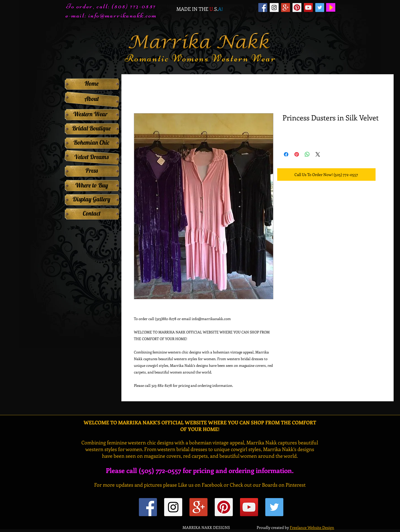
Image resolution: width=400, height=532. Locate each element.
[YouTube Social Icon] (308, 8)
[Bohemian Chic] (92, 142)
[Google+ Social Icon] (286, 8)
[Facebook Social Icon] (263, 8)
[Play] (331, 7)
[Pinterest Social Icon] (297, 8)
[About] (92, 99)
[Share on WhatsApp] (307, 154)
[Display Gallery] (92, 199)
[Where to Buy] (92, 185)
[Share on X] (318, 154)
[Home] (92, 83)
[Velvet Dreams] (92, 157)
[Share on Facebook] (286, 154)
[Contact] (92, 213)
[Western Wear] (90, 114)
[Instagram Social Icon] (274, 8)
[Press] (92, 170)
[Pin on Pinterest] (297, 154)
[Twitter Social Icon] (320, 8)
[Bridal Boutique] (92, 128)
